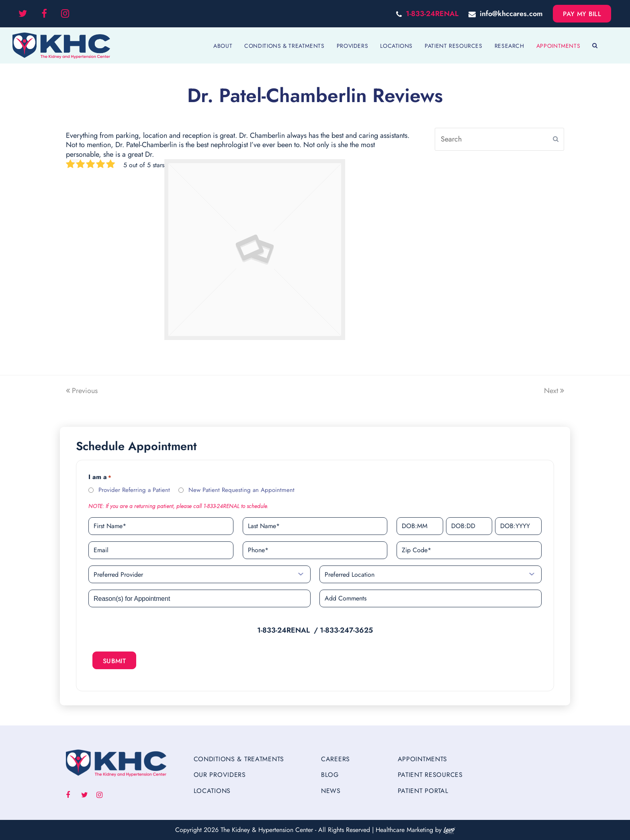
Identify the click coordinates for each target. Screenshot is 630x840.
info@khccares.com (511, 14)
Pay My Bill (582, 14)
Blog (330, 775)
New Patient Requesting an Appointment (241, 490)
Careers (335, 759)
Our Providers (220, 775)
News (331, 791)
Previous (82, 391)
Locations (212, 791)
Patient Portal (423, 791)
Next (554, 391)
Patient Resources (430, 775)
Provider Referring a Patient (134, 490)
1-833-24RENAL (432, 14)
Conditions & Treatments (239, 759)
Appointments (423, 759)
